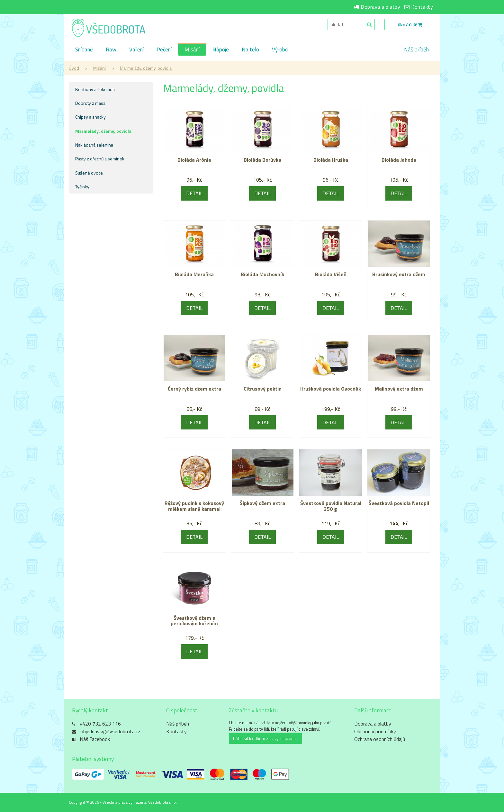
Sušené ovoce (89, 173)
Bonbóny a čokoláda (95, 89)
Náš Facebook (95, 739)
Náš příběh (416, 50)
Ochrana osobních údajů (380, 739)
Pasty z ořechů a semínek (100, 159)
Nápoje (221, 50)
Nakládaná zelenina (94, 145)
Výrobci (280, 50)
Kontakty (422, 7)
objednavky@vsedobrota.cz (110, 731)
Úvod (74, 68)
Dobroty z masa (90, 103)
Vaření (136, 50)
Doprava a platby (380, 7)
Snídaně (84, 50)
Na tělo (250, 50)
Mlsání (192, 50)
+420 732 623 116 (100, 724)
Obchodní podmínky (375, 731)
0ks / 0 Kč (410, 25)
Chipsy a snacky (90, 117)
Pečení (164, 50)
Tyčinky (82, 187)
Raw (111, 50)
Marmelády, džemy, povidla (146, 68)
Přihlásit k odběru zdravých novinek (265, 738)
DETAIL (194, 193)
